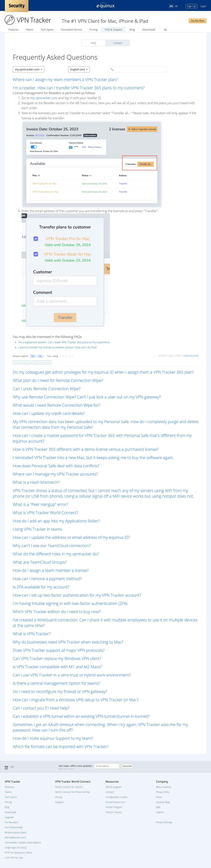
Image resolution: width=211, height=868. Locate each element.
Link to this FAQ (191, 356)
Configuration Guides (117, 797)
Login (203, 6)
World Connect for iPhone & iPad (72, 792)
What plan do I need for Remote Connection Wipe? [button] (58, 380)
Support (59, 802)
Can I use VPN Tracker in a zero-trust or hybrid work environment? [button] (72, 675)
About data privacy (66, 769)
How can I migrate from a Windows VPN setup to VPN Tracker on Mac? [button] (76, 700)
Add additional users (15, 837)
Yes (33, 356)
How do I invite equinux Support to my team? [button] (53, 738)
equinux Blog (163, 802)
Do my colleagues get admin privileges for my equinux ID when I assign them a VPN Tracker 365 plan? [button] (103, 372)
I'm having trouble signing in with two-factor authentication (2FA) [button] (70, 603)
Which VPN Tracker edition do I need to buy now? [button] (57, 612)
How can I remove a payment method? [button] (47, 579)
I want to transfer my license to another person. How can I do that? (57, 347)
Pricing (93, 29)
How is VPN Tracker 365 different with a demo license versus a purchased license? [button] (86, 449)
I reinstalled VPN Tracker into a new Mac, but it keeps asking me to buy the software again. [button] (93, 457)
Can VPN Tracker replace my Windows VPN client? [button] (57, 658)
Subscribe (127, 766)
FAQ (93, 43)
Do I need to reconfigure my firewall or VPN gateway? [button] (60, 691)
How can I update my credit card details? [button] (49, 413)
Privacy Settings (164, 822)
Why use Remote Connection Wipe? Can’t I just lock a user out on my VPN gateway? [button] (87, 397)
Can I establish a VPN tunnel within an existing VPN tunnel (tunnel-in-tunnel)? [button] (81, 716)
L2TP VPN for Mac (14, 858)
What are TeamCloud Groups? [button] (40, 562)
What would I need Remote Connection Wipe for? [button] (56, 405)
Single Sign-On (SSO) (16, 848)
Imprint (160, 812)
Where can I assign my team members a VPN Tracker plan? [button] (65, 79)
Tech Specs (47, 29)
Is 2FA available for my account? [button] (41, 587)
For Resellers (12, 822)
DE (176, 6)
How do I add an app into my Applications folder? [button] (56, 521)
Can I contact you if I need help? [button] (41, 708)
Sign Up (191, 6)
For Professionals (14, 827)
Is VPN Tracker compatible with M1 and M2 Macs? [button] (57, 667)
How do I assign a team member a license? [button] (51, 570)
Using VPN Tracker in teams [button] (37, 529)
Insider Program (114, 807)
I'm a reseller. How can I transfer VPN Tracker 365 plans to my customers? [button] (79, 88)
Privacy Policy (163, 792)
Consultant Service (71, 29)
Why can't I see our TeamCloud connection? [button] (52, 546)
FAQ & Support (113, 29)
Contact (118, 43)
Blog (132, 29)
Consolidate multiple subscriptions (23, 842)
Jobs (158, 807)
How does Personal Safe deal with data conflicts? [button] (56, 466)
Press (159, 797)
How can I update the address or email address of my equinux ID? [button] (71, 537)
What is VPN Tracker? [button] (32, 634)
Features (13, 29)
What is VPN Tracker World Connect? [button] (45, 512)
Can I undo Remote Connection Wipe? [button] (47, 389)
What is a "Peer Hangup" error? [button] (40, 504)
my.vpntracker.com (44, 98)
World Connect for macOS (69, 787)
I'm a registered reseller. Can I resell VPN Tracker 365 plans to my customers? (64, 342)
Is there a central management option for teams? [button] (56, 683)
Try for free (198, 21)
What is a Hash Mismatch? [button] (36, 482)
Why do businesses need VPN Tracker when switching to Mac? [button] (68, 642)
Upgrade (9, 817)
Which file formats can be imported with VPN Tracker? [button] (61, 746)
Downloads (149, 29)
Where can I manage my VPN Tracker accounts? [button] (55, 474)
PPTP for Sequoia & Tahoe (18, 853)
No (40, 356)
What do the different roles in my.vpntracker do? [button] (56, 554)
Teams (30, 29)
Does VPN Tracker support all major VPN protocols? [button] (59, 650)
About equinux (164, 787)
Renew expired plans (16, 832)
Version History (114, 812)
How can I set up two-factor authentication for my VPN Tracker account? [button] (77, 595)
